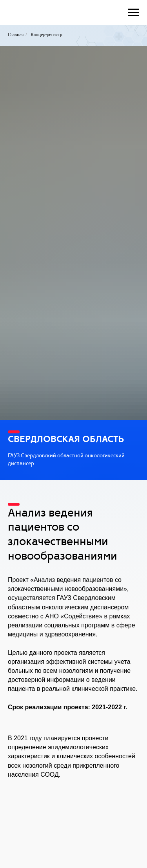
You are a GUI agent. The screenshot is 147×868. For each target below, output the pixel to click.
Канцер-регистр (46, 34)
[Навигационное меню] (134, 13)
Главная (16, 34)
